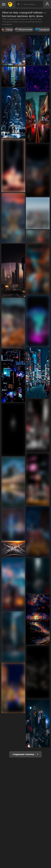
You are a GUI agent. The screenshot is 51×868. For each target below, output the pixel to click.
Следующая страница (26, 754)
